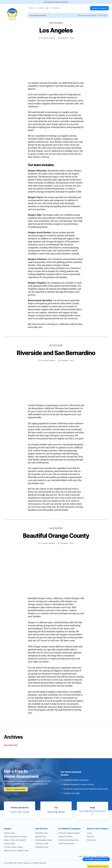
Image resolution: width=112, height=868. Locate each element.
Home (89, 833)
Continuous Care (42, 844)
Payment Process (65, 837)
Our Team (41, 8)
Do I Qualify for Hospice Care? (95, 861)
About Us (91, 837)
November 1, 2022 (67, 38)
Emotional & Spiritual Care (69, 840)
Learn (47, 8)
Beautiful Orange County (56, 536)
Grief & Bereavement (66, 844)
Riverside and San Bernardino (56, 353)
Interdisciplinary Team (44, 840)
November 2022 (11, 745)
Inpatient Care (41, 837)
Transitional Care (42, 847)
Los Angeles (56, 30)
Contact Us (56, 8)
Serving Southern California (38, 15)
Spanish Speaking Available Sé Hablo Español (56, 2)
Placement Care (41, 833)
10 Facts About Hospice (13, 847)
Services (31, 8)
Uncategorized (56, 23)
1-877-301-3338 (102, 15)
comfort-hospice (49, 38)
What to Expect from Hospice (15, 837)
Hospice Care (9, 833)
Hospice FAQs (9, 844)
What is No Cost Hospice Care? (16, 851)
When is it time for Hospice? (15, 840)
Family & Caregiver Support (69, 833)
